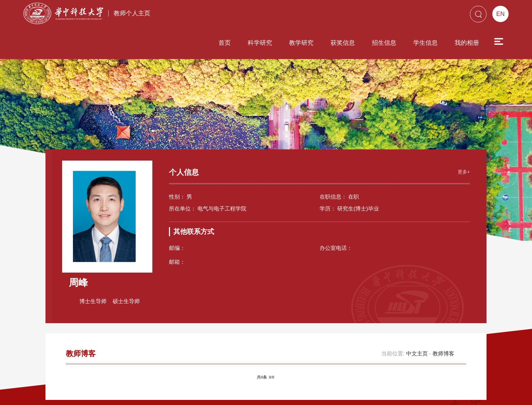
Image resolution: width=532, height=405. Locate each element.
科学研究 (221, 16)
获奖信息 (304, 16)
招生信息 (345, 16)
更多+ (460, 127)
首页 (186, 16)
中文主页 (417, 311)
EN (500, 14)
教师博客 (443, 311)
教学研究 (263, 16)
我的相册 (428, 16)
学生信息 (387, 16)
